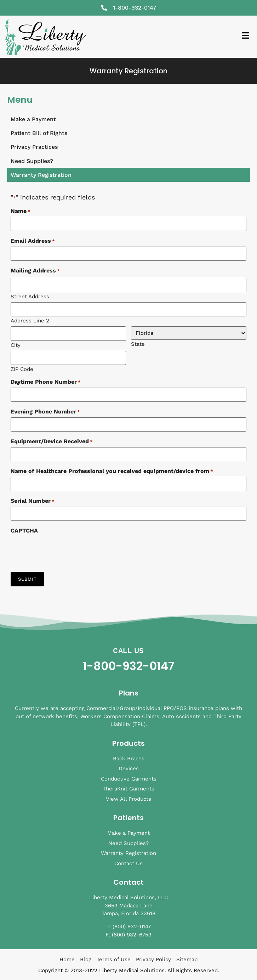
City (16, 345)
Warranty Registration (41, 175)
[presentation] (64, 550)
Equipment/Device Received (52, 441)
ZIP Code (22, 369)
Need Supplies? (32, 161)
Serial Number (33, 501)
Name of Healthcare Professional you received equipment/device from (112, 471)
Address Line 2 (30, 320)
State (138, 344)
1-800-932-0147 (128, 666)
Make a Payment (33, 119)
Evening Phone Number (45, 412)
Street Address (30, 296)
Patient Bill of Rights (39, 133)
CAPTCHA (24, 531)
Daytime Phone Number (46, 382)
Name (21, 211)
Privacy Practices (34, 147)
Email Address (33, 241)
